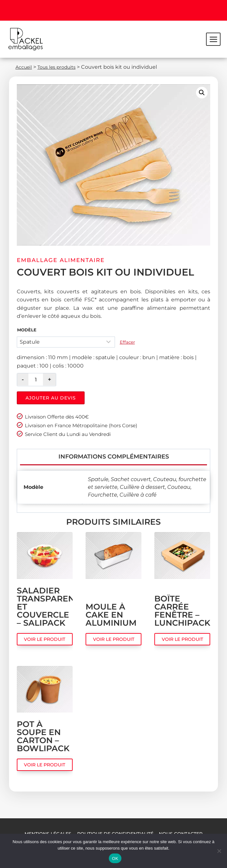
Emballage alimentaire (61, 260)
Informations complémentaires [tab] (114, 460)
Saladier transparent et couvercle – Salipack (45, 613)
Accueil (25, 67)
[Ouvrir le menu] (213, 39)
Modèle (27, 330)
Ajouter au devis (51, 398)
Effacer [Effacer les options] (127, 342)
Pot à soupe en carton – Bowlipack (43, 742)
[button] (202, 93)
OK (115, 858)
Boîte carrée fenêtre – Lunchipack (182, 617)
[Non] (219, 851)
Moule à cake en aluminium (111, 621)
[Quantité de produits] (36, 380)
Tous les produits (62, 67)
